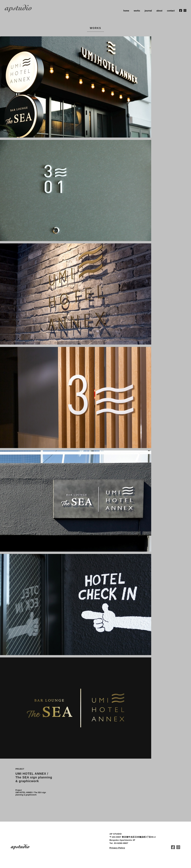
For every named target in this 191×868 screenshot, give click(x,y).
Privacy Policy (117, 848)
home (126, 11)
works (137, 11)
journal (148, 11)
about (159, 11)
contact (171, 11)
